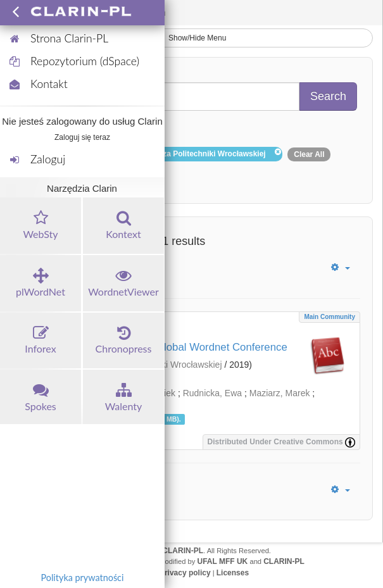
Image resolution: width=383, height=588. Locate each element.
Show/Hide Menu (192, 38)
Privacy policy (185, 573)
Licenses (233, 573)
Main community (330, 317)
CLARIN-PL (183, 551)
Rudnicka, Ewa (212, 393)
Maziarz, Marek (280, 393)
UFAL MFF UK (223, 561)
